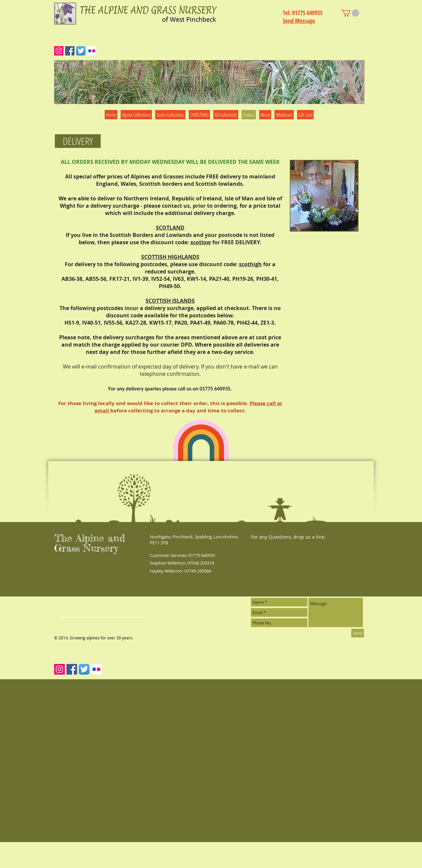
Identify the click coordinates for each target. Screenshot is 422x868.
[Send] (358, 633)
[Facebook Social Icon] (70, 51)
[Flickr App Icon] (92, 51)
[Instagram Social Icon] (59, 51)
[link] (350, 13)
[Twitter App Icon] (81, 51)
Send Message (299, 21)
